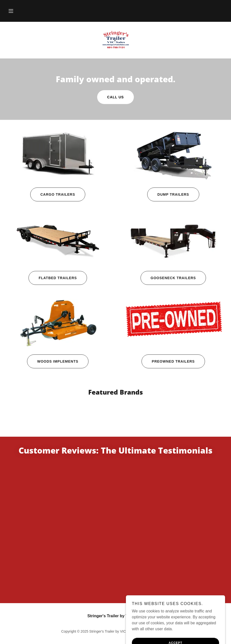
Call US (115, 97)
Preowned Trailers (168, 361)
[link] (115, 40)
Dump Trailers (168, 194)
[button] (11, 11)
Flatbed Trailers (53, 278)
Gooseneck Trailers (168, 278)
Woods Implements (53, 361)
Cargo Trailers (53, 194)
